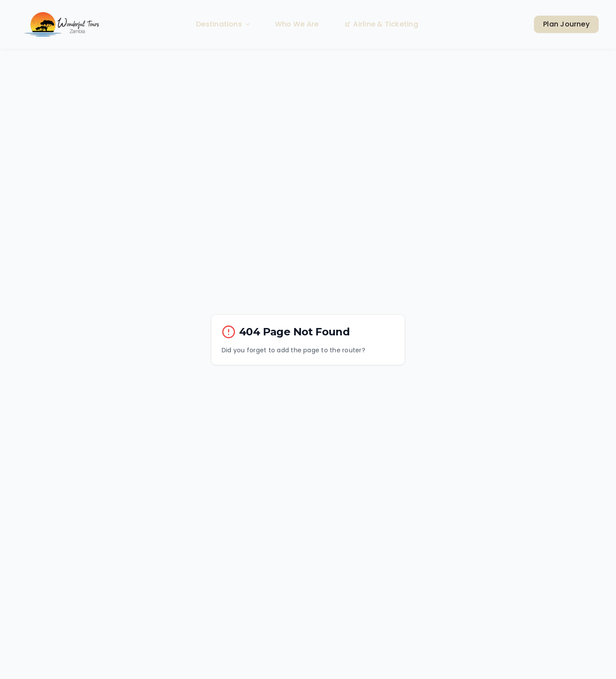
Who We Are (297, 24)
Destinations (223, 24)
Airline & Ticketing (381, 24)
